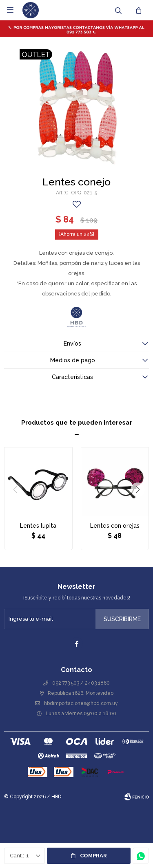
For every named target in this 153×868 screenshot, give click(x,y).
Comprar (93, 856)
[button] (138, 490)
